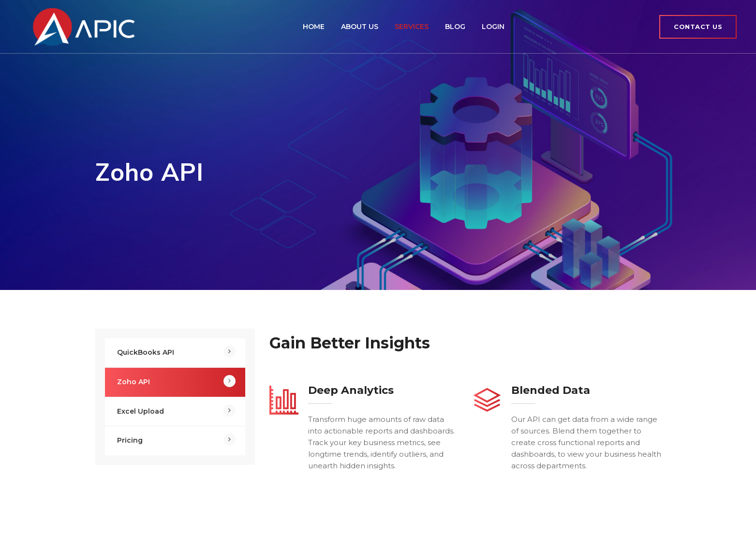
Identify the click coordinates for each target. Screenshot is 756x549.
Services (412, 27)
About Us (360, 27)
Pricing (130, 440)
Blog (455, 27)
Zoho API (133, 382)
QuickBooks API (146, 352)
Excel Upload (141, 411)
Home (314, 27)
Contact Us (698, 27)
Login (493, 27)
